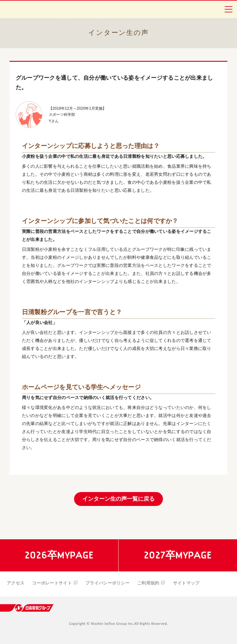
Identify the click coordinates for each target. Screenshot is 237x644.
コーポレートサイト (55, 583)
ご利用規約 (151, 583)
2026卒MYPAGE (59, 555)
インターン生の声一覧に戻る (118, 499)
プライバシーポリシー (108, 583)
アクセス (16, 583)
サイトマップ (186, 583)
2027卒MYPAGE (178, 555)
